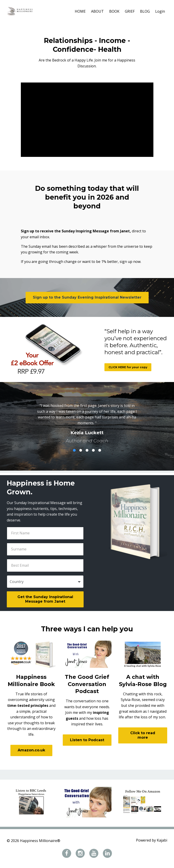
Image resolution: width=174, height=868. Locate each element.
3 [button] (87, 450)
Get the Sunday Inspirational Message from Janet (45, 599)
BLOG (145, 11)
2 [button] (81, 450)
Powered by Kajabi (152, 841)
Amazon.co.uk (31, 750)
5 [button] (100, 450)
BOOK (114, 11)
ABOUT (97, 11)
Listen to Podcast (87, 740)
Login (160, 11)
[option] (87, 420)
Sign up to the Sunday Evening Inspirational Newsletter (87, 297)
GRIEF (130, 11)
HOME (80, 11)
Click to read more (143, 735)
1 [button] (74, 450)
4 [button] (93, 450)
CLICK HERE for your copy (128, 367)
